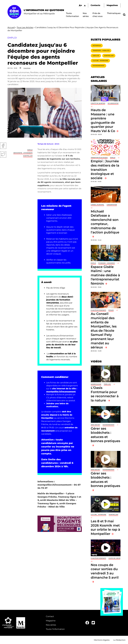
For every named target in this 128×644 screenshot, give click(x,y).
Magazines (112, 5)
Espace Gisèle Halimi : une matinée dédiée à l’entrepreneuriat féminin (105, 275)
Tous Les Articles (25, 27)
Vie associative (113, 103)
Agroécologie (96, 384)
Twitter (3, 154)
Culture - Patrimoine (100, 61)
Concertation (112, 205)
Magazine (51, 621)
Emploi (30, 150)
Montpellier (28, 156)
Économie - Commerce (107, 263)
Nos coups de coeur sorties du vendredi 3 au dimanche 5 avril (105, 571)
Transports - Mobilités (101, 51)
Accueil (11, 27)
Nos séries (51, 625)
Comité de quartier (98, 103)
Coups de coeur (114, 558)
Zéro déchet (95, 425)
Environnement (98, 66)
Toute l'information (55, 629)
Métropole (97, 46)
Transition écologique (99, 158)
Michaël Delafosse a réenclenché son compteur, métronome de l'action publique (105, 222)
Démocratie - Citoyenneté (23, 153)
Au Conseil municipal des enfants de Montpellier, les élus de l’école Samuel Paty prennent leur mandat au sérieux (104, 330)
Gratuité (96, 56)
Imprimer (27, 68)
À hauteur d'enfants (98, 310)
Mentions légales (102, 640)
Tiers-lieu (107, 384)
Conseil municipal (97, 205)
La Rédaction (119, 640)
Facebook (3, 146)
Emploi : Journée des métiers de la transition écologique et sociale (105, 169)
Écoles (111, 310)
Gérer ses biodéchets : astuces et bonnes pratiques (105, 435)
